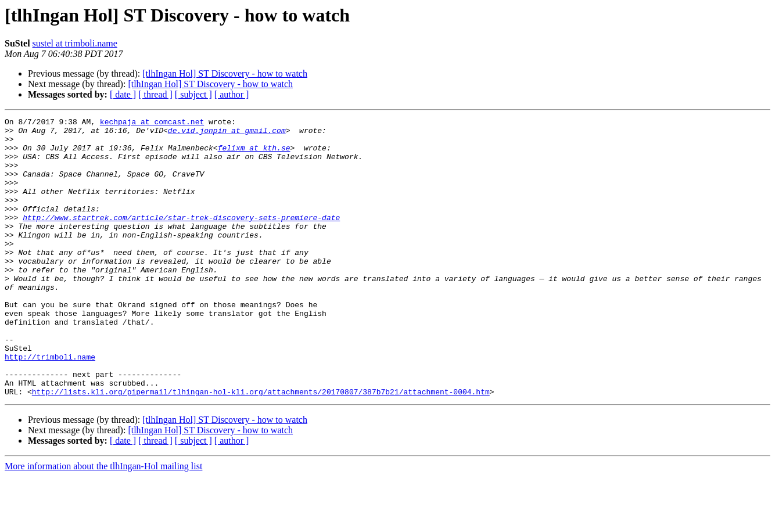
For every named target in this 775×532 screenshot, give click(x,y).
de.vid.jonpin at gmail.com (227, 134)
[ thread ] (155, 94)
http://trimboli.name (50, 405)
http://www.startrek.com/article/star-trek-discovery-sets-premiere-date (181, 238)
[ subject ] (193, 94)
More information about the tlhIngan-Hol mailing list (103, 522)
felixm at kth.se (254, 154)
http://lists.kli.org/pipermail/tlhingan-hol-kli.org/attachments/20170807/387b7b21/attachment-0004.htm (261, 447)
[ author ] (232, 94)
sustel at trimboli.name (75, 43)
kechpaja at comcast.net (152, 123)
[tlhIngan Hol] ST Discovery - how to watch (225, 73)
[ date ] (123, 94)
